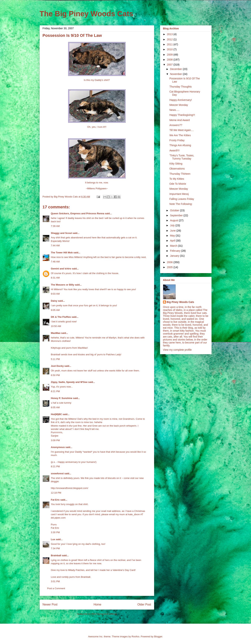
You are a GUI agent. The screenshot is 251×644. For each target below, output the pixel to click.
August (174, 220)
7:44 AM (55, 245)
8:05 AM (55, 407)
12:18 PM (56, 493)
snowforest (57, 473)
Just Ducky (57, 366)
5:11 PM (55, 359)
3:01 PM (55, 581)
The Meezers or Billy (63, 285)
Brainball (56, 555)
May (173, 236)
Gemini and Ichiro (61, 269)
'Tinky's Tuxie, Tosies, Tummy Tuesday (182, 157)
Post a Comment (56, 588)
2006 (170, 262)
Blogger (158, 637)
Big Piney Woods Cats (180, 302)
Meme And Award (179, 120)
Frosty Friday (177, 140)
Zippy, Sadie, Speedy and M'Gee (69, 382)
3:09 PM (55, 440)
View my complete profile (177, 350)
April (173, 241)
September (177, 215)
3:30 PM (55, 532)
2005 (170, 267)
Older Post (144, 604)
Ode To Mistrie (178, 184)
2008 (170, 60)
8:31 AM (55, 278)
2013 (170, 34)
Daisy (54, 301)
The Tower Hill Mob (62, 253)
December (176, 69)
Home (97, 604)
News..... (174, 110)
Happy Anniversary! (181, 100)
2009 (170, 55)
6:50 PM (55, 375)
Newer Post (50, 604)
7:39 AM (55, 226)
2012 (170, 39)
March (174, 246)
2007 (170, 65)
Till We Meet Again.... (182, 130)
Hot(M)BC (56, 414)
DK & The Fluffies (61, 317)
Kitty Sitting (176, 164)
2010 (170, 49)
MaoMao (56, 333)
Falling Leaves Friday (182, 199)
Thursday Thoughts (180, 87)
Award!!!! (174, 150)
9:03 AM (55, 294)
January (175, 256)
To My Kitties (177, 179)
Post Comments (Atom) (104, 614)
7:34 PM (55, 548)
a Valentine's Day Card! (123, 570)
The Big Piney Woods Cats (87, 14)
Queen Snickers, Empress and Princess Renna (78, 213)
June (173, 231)
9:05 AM (55, 310)
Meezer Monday (179, 105)
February (176, 251)
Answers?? (176, 125)
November (176, 74)
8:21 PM (55, 391)
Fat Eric (55, 500)
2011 (170, 44)
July (173, 225)
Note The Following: (181, 204)
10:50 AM (56, 326)
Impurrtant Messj (179, 194)
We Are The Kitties (180, 135)
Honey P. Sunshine (62, 398)
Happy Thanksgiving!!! (182, 115)
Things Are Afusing (180, 145)
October (175, 210)
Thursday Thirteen (180, 174)
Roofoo (135, 637)
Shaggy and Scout (61, 233)
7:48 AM (55, 262)
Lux (53, 539)
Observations (177, 169)
